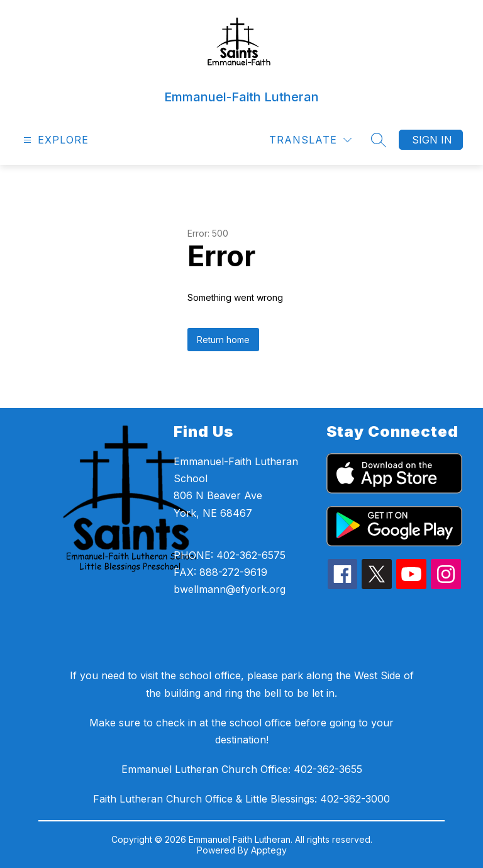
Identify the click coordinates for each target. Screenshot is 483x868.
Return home (223, 340)
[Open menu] (54, 140)
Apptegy (269, 850)
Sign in (432, 140)
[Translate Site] (310, 140)
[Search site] (379, 140)
